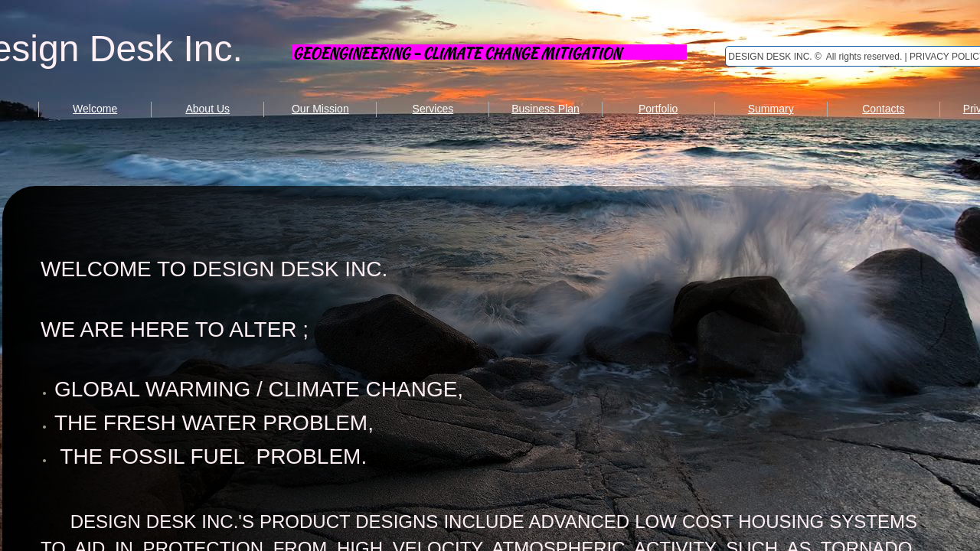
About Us (207, 109)
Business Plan (546, 109)
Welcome (95, 109)
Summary (771, 109)
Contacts (883, 109)
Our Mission (320, 109)
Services (433, 109)
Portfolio (658, 109)
